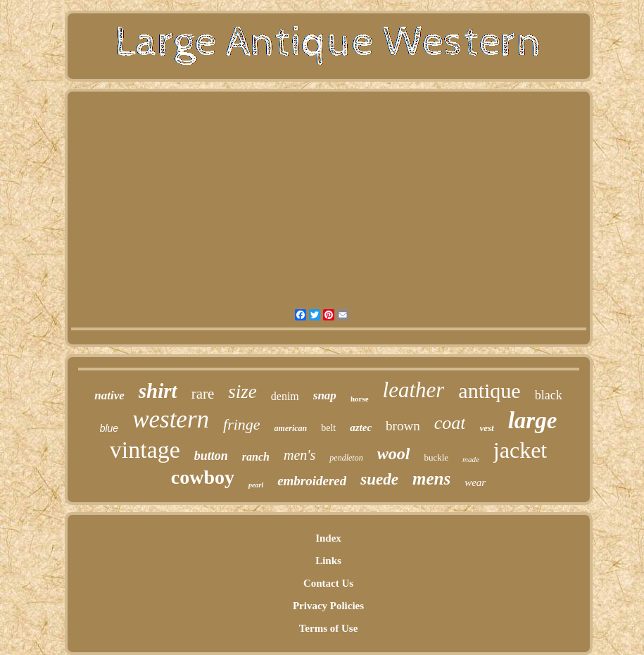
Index (328, 538)
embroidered (312, 481)
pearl (256, 485)
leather (414, 390)
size (242, 392)
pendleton (346, 458)
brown (403, 426)
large (533, 420)
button (211, 456)
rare (203, 394)
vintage (145, 450)
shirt (158, 391)
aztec (361, 428)
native (109, 395)
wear (475, 482)
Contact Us (328, 583)
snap (325, 395)
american (291, 428)
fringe (242, 424)
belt (328, 428)
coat (450, 423)
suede (379, 479)
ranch (256, 457)
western (171, 419)
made (471, 459)
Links (328, 561)
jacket (520, 450)
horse (360, 399)
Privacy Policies (328, 606)
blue (109, 428)
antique (489, 391)
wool (394, 454)
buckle (436, 457)
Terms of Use (329, 628)
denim (285, 396)
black (549, 395)
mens (431, 479)
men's (299, 455)
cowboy (203, 477)
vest (486, 428)
